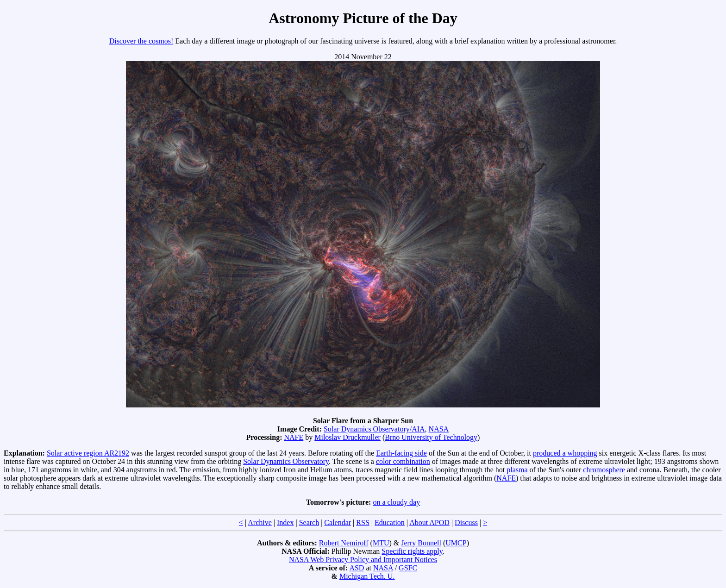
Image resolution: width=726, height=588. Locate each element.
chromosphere (604, 470)
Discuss (466, 522)
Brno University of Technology (431, 437)
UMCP (456, 543)
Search (309, 522)
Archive (260, 522)
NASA (439, 429)
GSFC (408, 568)
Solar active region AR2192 (88, 453)
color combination (403, 461)
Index (285, 522)
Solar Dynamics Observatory (286, 461)
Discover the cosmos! (141, 41)
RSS (363, 522)
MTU (381, 543)
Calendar (338, 522)
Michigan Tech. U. (367, 576)
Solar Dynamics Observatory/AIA (374, 429)
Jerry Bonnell (421, 543)
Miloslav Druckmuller (347, 437)
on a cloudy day (396, 502)
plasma (517, 470)
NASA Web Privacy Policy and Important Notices (363, 560)
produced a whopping (565, 453)
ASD (357, 568)
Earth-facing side (401, 453)
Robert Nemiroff (344, 543)
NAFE (294, 437)
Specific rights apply (412, 551)
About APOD (429, 522)
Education (390, 522)
